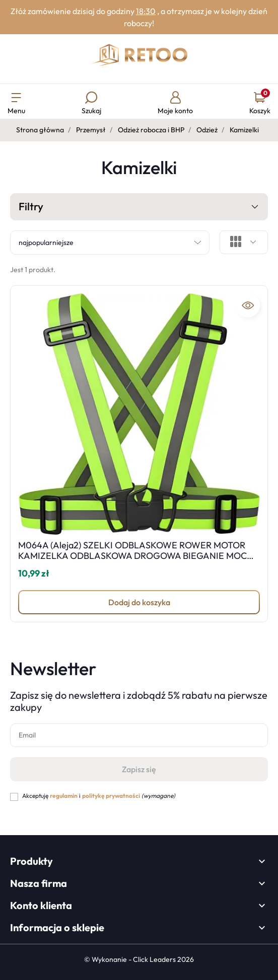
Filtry (139, 207)
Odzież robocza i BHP (151, 130)
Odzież (207, 130)
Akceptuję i (99, 796)
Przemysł (91, 130)
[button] (91, 104)
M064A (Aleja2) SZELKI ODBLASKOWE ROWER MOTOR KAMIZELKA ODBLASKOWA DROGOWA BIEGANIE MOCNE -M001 (138, 556)
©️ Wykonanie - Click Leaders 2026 (139, 959)
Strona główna (40, 130)
